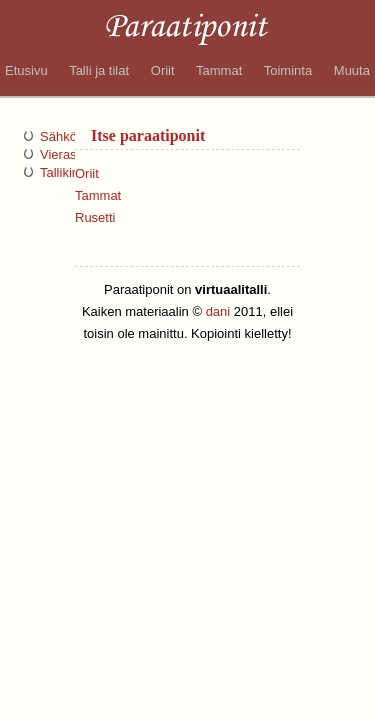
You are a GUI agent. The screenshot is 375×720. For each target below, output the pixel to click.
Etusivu (26, 70)
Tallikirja (63, 172)
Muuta (352, 70)
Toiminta (288, 70)
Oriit (163, 70)
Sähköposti (72, 136)
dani (218, 311)
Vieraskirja (70, 154)
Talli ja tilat (99, 70)
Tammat (219, 70)
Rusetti (95, 217)
